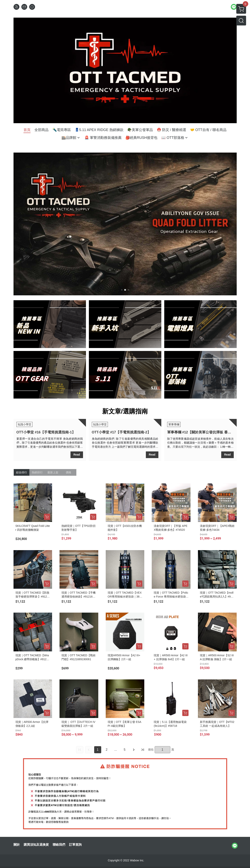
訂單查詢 (75, 845)
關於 (17, 845)
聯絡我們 (59, 845)
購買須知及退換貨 (36, 845)
